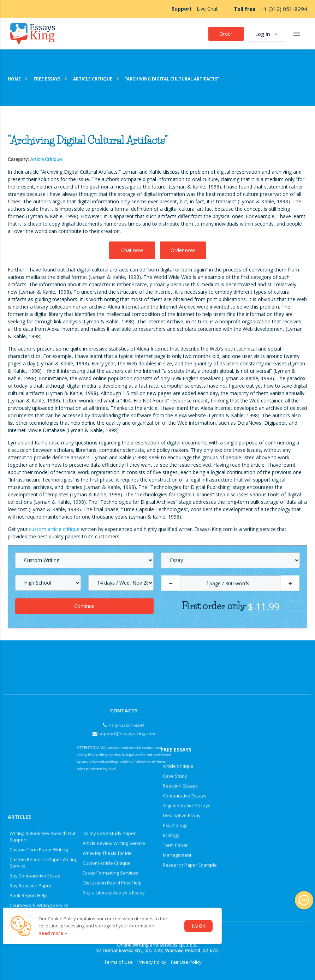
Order (226, 34)
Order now (183, 250)
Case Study (175, 609)
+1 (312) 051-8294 (284, 9)
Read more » (53, 933)
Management (177, 688)
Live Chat (207, 9)
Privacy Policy (152, 962)
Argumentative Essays (187, 639)
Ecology (171, 669)
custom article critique (54, 529)
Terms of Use (118, 962)
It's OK (199, 926)
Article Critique (46, 159)
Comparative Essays (185, 629)
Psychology (175, 659)
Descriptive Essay (182, 649)
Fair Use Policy (186, 962)
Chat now (132, 250)
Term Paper (175, 679)
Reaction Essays (180, 619)
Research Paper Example (190, 698)
